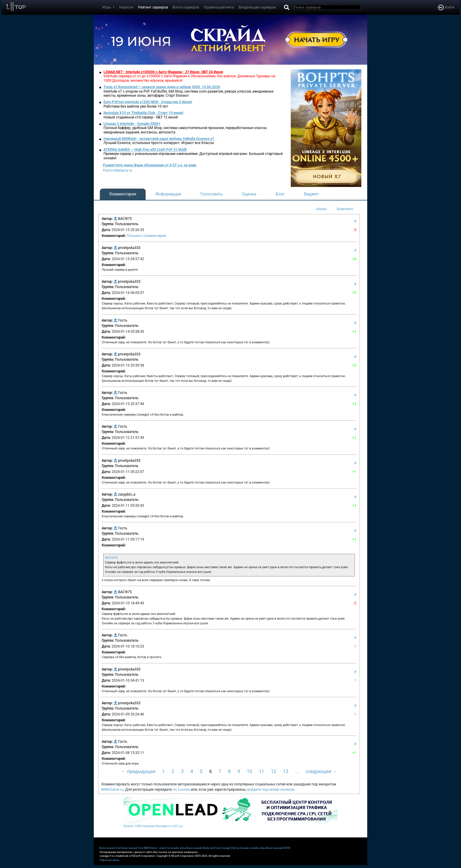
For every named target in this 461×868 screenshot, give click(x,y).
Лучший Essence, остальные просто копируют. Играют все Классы (159, 143)
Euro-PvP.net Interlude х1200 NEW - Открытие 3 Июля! (148, 102)
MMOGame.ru (112, 790)
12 (273, 771)
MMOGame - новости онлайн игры (165, 848)
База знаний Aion (110, 848)
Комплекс (345, 209)
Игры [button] (107, 7)
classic (321, 209)
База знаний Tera (132, 848)
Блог (280, 194)
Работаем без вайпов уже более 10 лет (136, 106)
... (297, 771)
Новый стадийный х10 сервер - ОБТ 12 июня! (141, 117)
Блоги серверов (186, 7)
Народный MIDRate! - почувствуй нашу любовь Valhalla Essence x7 (159, 139)
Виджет (312, 194)
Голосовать (211, 194)
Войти (446, 7)
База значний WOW (278, 848)
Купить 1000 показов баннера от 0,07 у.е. (153, 826)
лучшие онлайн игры (253, 848)
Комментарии (123, 194)
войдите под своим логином (271, 790)
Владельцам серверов (257, 7)
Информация (168, 194)
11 (261, 771)
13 (285, 771)
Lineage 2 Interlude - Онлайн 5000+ (132, 124)
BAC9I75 (111, 558)
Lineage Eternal (230, 848)
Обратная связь (110, 860)
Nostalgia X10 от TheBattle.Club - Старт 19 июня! (143, 113)
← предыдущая (138, 771)
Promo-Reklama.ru (117, 170)
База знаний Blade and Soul (203, 848)
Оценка (249, 194)
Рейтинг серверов (153, 7)
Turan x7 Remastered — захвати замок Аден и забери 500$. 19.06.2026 (162, 87)
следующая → (321, 771)
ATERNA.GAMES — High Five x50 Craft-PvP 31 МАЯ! (145, 150)
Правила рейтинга (219, 7)
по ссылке (181, 790)
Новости (126, 7)
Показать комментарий (146, 236)
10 (250, 771)
